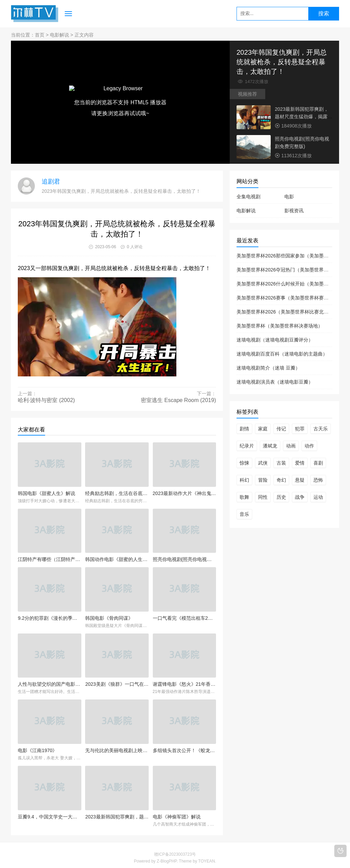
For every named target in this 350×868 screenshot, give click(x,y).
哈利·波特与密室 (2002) (46, 400)
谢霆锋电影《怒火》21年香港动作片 (184, 684)
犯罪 (300, 429)
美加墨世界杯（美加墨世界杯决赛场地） (280, 326)
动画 (291, 446)
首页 (40, 35)
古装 (281, 463)
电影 (289, 197)
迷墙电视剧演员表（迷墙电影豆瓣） (275, 382)
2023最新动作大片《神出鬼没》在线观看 (184, 493)
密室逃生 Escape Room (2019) (178, 400)
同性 (263, 497)
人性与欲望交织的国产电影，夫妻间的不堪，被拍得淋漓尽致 (49, 684)
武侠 (263, 463)
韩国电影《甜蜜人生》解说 (46, 493)
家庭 (263, 429)
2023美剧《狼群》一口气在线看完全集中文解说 (117, 684)
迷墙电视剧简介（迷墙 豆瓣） (268, 368)
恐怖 (318, 480)
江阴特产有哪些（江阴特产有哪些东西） (49, 559)
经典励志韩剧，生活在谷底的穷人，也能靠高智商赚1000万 (117, 493)
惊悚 (244, 463)
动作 (309, 446)
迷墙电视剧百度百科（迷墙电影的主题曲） (282, 354)
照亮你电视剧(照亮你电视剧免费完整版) (184, 559)
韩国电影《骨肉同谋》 (109, 618)
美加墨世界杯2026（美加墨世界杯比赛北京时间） (290, 312)
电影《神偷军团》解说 (177, 817)
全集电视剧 (248, 197)
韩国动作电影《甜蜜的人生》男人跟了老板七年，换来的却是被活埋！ (117, 559)
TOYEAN (207, 861)
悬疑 (300, 480)
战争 (300, 497)
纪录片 (247, 446)
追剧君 (51, 182)
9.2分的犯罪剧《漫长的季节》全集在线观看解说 (49, 618)
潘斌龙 (270, 446)
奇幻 (281, 480)
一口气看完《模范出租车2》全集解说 (184, 618)
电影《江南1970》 (37, 750)
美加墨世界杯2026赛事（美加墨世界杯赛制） (285, 298)
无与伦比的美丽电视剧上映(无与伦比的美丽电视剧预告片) (117, 750)
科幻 (244, 480)
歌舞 (244, 497)
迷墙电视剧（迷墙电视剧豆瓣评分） (275, 340)
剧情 (244, 429)
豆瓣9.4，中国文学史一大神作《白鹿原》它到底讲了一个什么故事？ (49, 817)
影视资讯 (294, 211)
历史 (281, 497)
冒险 (263, 480)
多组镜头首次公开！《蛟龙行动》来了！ (184, 750)
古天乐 (321, 429)
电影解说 (59, 35)
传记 (281, 429)
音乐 (244, 514)
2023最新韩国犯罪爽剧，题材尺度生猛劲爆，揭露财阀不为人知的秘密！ (304, 117)
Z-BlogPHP (166, 861)
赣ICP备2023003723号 (175, 854)
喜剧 (318, 463)
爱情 (300, 463)
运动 (318, 497)
